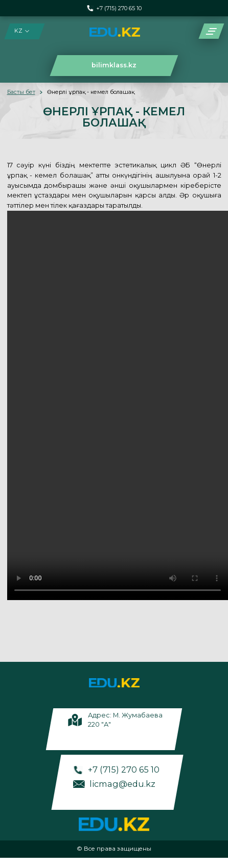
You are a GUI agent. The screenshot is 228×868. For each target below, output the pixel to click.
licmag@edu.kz (122, 784)
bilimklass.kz (114, 65)
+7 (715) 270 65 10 (119, 8)
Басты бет (21, 92)
